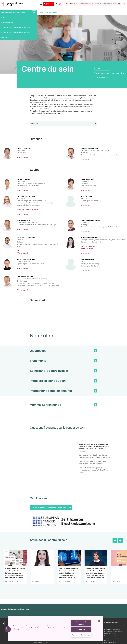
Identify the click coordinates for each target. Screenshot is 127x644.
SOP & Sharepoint (103, 78)
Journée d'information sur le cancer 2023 (15, 27)
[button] (63, 351)
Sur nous (74, 4)
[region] (56, 628)
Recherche (5, 37)
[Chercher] (124, 4)
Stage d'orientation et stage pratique (112, 639)
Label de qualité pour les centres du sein (49, 507)
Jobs (66, 4)
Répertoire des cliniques (41, 642)
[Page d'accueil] (12, 4)
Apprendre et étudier (112, 622)
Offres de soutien (7, 22)
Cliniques (59, 4)
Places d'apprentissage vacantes (113, 632)
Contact (98, 4)
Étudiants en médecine (111, 636)
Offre (3, 17)
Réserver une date (110, 4)
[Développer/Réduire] (34, 12)
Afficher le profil (22, 157)
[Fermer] (99, 621)
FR (119, 4)
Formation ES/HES (110, 634)
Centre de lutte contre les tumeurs (13, 12)
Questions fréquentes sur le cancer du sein (111, 73)
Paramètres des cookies (81, 635)
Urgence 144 (49, 4)
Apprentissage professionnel (112, 629)
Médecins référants (86, 4)
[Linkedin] (18, 251)
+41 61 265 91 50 (89, 247)
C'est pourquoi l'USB (110, 642)
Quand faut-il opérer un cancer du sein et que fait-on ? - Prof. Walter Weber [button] (93, 463)
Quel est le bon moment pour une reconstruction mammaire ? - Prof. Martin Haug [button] (94, 470)
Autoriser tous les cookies (81, 623)
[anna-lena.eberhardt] (27, 210)
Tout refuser (81, 630)
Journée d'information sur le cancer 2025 (15, 32)
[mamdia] (87, 249)
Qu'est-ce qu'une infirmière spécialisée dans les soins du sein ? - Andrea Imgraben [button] (94, 456)
